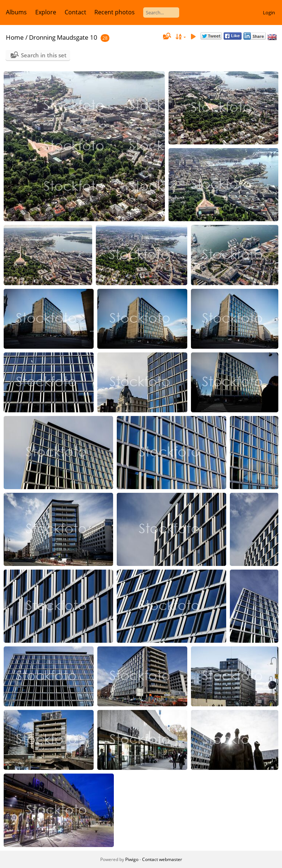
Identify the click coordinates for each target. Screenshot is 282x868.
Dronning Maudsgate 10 (63, 37)
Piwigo (132, 859)
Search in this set (44, 55)
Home (15, 37)
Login (269, 12)
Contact (75, 12)
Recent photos (115, 12)
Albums (16, 12)
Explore (46, 12)
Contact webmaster (162, 859)
